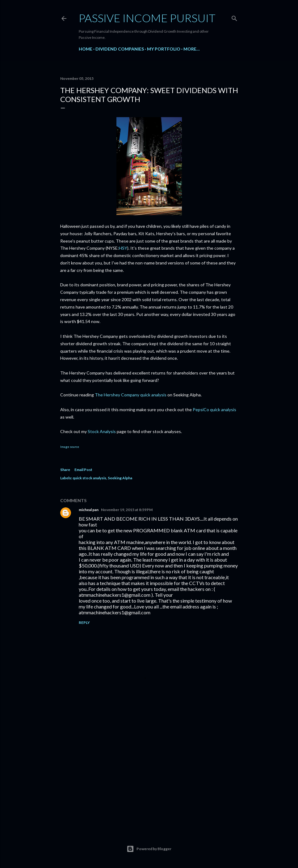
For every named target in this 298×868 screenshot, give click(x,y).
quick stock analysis (89, 478)
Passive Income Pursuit (147, 18)
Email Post (83, 470)
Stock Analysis (102, 431)
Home (86, 49)
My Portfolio (164, 49)
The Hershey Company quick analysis (131, 395)
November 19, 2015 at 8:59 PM (127, 510)
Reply (84, 622)
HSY (123, 248)
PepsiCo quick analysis (214, 409)
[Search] (234, 17)
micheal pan (89, 510)
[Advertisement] (149, 771)
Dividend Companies (120, 49)
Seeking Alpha (120, 478)
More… (192, 49)
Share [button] (65, 470)
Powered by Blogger (149, 849)
